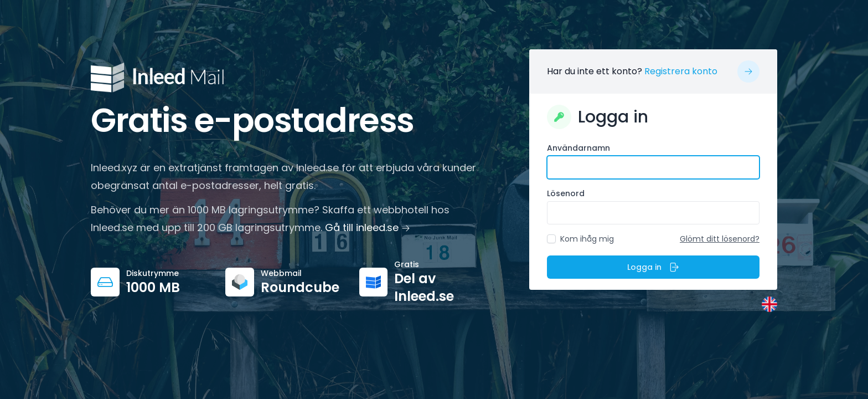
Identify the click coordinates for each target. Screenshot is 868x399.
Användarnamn (578, 148)
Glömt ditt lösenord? (720, 239)
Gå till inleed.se (368, 227)
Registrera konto (681, 71)
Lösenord (566, 193)
